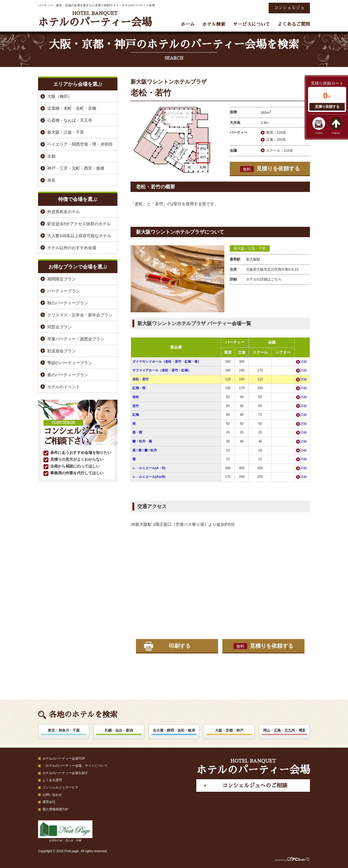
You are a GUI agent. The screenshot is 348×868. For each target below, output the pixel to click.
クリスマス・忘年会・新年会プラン (80, 315)
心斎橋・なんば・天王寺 (70, 120)
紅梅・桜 (139, 388)
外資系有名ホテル (64, 212)
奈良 (51, 180)
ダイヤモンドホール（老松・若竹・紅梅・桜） (167, 362)
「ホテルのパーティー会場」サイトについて (75, 766)
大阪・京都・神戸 (229, 730)
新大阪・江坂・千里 (250, 248)
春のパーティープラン (68, 375)
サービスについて (251, 24)
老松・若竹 (141, 379)
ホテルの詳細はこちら (264, 279)
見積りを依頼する (270, 169)
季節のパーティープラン (70, 363)
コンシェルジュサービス (60, 787)
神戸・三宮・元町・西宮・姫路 (76, 168)
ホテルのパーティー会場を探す (65, 773)
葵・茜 (137, 432)
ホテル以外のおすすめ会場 (72, 248)
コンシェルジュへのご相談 (255, 786)
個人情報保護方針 (55, 809)
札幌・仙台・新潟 (119, 730)
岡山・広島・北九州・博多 (284, 730)
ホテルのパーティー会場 (95, 19)
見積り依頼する (327, 107)
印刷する (180, 646)
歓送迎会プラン (62, 351)
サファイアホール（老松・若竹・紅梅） (162, 370)
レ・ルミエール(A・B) (149, 468)
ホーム (188, 24)
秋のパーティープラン (68, 303)
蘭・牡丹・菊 (142, 441)
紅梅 (136, 415)
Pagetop (336, 133)
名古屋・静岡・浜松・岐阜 (174, 730)
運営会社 (49, 802)
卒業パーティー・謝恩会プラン (76, 339)
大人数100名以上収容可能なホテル (79, 236)
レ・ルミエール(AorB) (149, 477)
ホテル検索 (214, 24)
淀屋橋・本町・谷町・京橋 (72, 108)
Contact (319, 133)
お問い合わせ (52, 795)
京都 (51, 156)
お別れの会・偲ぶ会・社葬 (65, 831)
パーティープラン (64, 291)
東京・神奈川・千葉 (64, 730)
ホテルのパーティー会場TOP (64, 759)
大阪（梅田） (60, 96)
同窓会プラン (60, 327)
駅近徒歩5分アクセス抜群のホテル (79, 224)
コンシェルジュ (289, 8)
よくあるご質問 (294, 24)
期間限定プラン (62, 279)
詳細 (303, 362)
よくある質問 (52, 780)
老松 (136, 397)
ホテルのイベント (64, 387)
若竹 (136, 406)
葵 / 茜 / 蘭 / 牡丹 (145, 450)
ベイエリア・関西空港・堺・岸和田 (80, 144)
